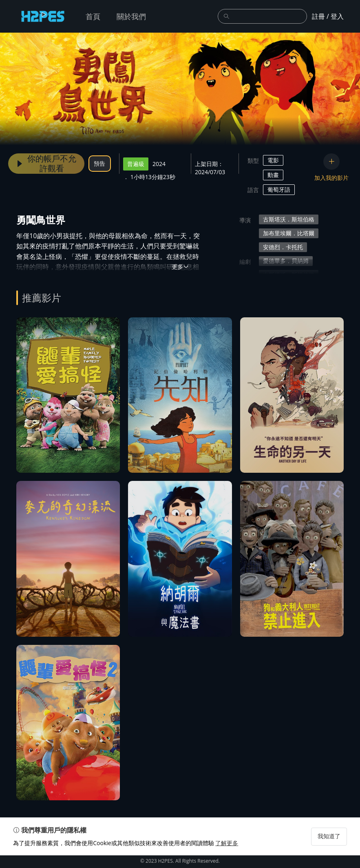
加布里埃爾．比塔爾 (289, 233)
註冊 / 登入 (328, 16)
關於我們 (131, 16)
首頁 (93, 16)
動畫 (273, 175)
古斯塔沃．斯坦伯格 (289, 219)
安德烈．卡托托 (283, 247)
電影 (273, 160)
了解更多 (230, 856)
